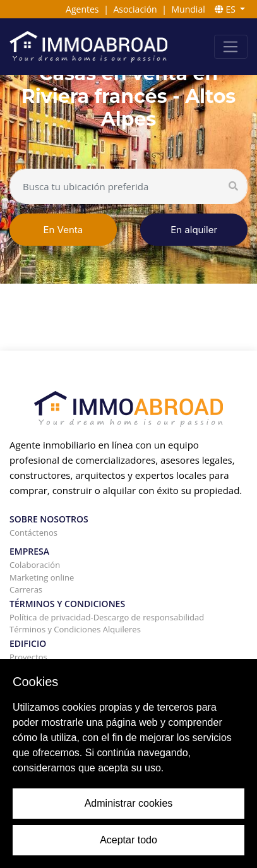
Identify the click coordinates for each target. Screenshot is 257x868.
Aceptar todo (128, 840)
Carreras (26, 589)
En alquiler (194, 230)
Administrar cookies (129, 803)
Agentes (82, 9)
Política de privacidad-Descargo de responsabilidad (107, 617)
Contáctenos (33, 533)
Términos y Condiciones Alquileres (75, 629)
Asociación (135, 9)
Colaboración (35, 565)
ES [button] (226, 9)
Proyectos (28, 657)
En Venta (63, 230)
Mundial (188, 9)
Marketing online (42, 577)
